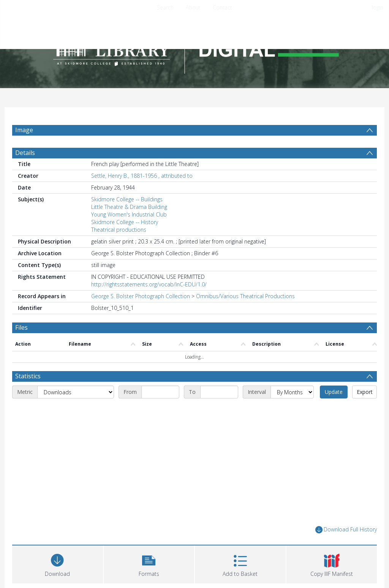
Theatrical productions (119, 230)
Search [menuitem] (165, 7)
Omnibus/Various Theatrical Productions (245, 296)
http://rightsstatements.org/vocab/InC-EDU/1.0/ (149, 284)
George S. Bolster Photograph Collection (141, 296)
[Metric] (76, 392)
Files (21, 327)
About (193, 7)
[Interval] (292, 392)
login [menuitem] (378, 7)
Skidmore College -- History (125, 222)
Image (24, 130)
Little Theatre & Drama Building (129, 207)
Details (25, 153)
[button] (149, 563)
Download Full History (346, 530)
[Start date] (160, 392)
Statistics (28, 376)
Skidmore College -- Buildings (127, 199)
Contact (222, 7)
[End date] (219, 392)
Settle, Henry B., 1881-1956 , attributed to (142, 176)
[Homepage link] (194, 48)
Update (334, 392)
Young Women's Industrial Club (129, 214)
